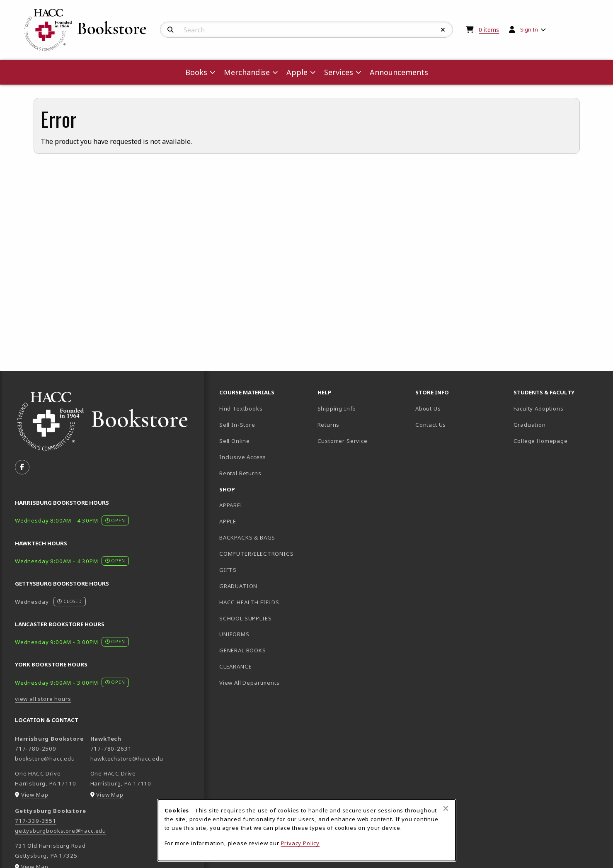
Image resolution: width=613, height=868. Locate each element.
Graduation (530, 425)
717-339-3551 (36, 821)
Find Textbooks (241, 408)
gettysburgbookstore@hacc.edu (61, 831)
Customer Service (343, 441)
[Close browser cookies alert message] (446, 808)
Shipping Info (337, 408)
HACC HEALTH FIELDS (249, 602)
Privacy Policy (300, 843)
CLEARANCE (235, 666)
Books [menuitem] (196, 72)
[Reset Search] (443, 30)
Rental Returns (240, 473)
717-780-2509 (36, 749)
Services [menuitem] (339, 72)
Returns (329, 425)
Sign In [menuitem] (529, 29)
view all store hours (43, 699)
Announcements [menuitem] (399, 72)
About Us (428, 408)
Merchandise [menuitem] (247, 72)
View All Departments (250, 683)
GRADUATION (238, 586)
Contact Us (431, 425)
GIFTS (228, 570)
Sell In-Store (237, 425)
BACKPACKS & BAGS (247, 537)
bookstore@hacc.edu (45, 759)
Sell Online (235, 441)
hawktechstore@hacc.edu (127, 759)
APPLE (228, 521)
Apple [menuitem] (297, 72)
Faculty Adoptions (539, 408)
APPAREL (231, 505)
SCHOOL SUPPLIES (245, 618)
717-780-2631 (111, 749)
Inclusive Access (243, 457)
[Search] (171, 30)
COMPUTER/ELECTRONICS (257, 554)
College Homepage (559, 441)
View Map (35, 795)
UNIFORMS (234, 634)
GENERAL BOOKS (243, 650)
